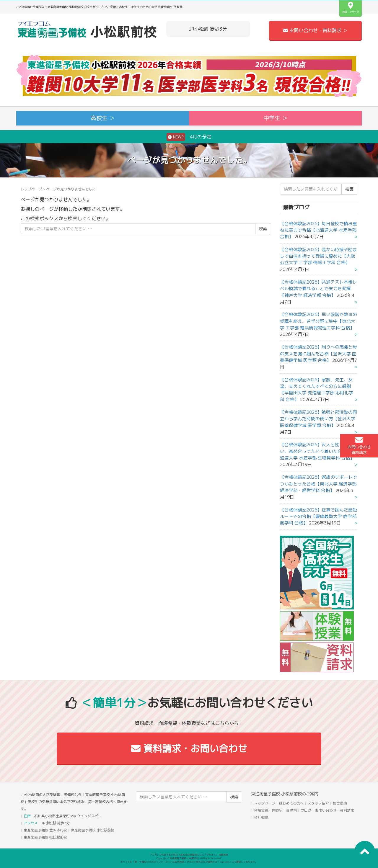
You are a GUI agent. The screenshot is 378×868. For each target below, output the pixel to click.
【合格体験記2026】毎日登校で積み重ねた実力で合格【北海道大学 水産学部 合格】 (318, 230)
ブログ (306, 810)
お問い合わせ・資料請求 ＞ (315, 30)
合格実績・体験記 (268, 810)
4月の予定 (189, 137)
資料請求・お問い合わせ (189, 748)
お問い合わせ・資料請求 (335, 810)
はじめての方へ (291, 803)
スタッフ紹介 (318, 803)
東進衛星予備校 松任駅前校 (45, 837)
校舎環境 (340, 803)
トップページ (31, 189)
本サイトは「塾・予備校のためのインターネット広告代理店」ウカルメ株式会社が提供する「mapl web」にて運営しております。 (189, 862)
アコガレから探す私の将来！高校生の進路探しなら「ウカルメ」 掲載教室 (189, 855)
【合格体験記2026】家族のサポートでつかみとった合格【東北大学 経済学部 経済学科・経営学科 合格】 (318, 484)
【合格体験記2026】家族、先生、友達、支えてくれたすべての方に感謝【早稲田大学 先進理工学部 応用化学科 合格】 (317, 390)
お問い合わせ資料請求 (359, 446)
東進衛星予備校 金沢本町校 (45, 830)
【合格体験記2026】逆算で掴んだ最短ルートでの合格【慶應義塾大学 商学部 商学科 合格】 (318, 516)
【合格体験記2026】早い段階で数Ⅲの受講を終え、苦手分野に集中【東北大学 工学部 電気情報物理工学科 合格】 (318, 321)
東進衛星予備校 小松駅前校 (93, 830)
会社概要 (261, 817)
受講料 (291, 810)
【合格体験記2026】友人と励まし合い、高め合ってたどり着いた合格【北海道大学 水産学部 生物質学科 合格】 (318, 451)
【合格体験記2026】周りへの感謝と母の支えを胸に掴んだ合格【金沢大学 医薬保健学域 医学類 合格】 (318, 354)
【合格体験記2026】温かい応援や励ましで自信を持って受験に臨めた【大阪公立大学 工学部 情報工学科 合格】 (318, 256)
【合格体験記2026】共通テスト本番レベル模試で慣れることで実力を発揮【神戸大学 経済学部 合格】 (318, 289)
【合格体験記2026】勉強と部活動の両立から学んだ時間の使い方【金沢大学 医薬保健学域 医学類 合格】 (318, 419)
